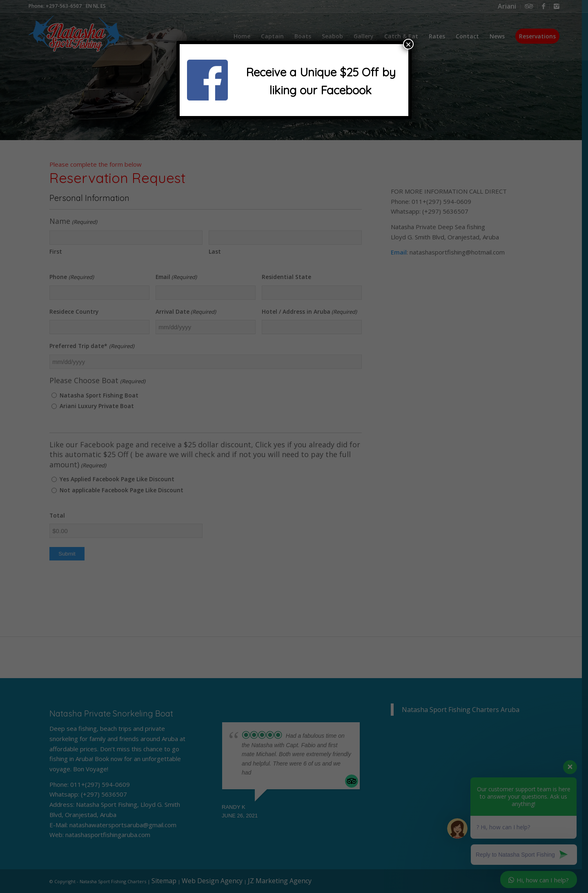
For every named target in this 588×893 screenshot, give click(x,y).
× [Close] (408, 44)
